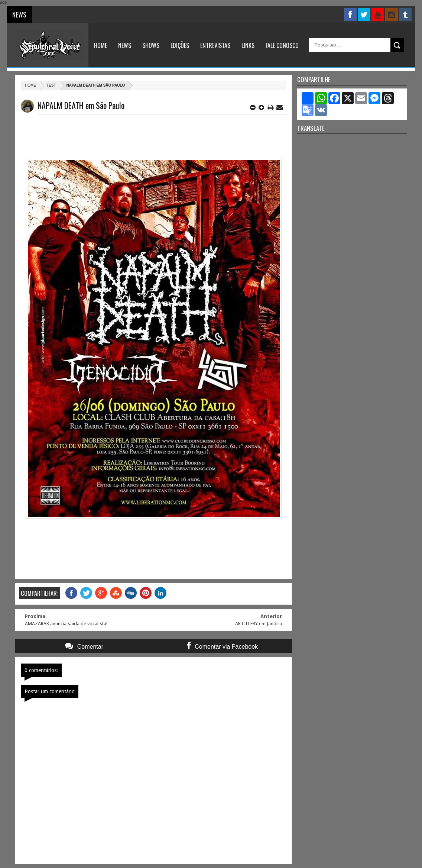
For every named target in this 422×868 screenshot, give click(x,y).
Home (100, 45)
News (125, 45)
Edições (180, 45)
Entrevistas (215, 45)
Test (51, 85)
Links (248, 45)
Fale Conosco (282, 45)
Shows (151, 45)
